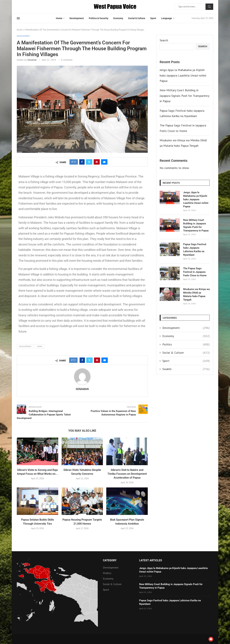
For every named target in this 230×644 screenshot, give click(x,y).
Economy (118, 18)
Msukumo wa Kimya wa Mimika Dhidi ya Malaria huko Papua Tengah (196, 294)
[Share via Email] (104, 162)
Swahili (186, 369)
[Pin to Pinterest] (97, 162)
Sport (153, 18)
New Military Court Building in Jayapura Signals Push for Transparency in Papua (184, 96)
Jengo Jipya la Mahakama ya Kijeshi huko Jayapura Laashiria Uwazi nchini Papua (183, 75)
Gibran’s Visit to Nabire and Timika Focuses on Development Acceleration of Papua (127, 474)
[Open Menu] (18, 18)
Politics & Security (99, 18)
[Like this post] (75, 162)
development (25, 346)
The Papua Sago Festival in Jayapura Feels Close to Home (195, 272)
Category (110, 560)
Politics (186, 344)
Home (59, 18)
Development (77, 18)
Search (209, 7)
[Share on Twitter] (89, 162)
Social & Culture (137, 18)
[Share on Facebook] (82, 162)
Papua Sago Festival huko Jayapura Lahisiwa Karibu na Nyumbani (195, 250)
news (40, 346)
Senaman (32, 60)
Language (167, 18)
